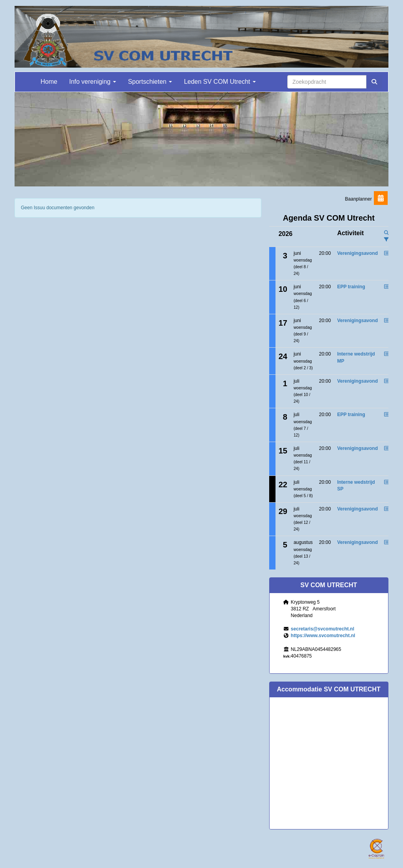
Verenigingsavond (358, 253)
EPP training (351, 287)
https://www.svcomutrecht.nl (323, 636)
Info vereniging (93, 82)
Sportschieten (150, 82)
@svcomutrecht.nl (323, 629)
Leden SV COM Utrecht (220, 82)
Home (49, 82)
